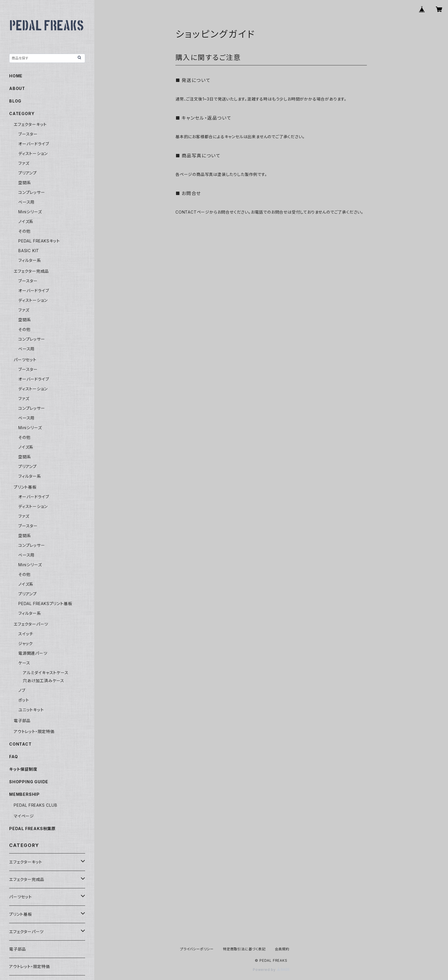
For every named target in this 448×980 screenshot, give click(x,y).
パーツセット (25, 360)
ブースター (28, 134)
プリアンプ (28, 173)
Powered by (271, 970)
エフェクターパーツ (31, 624)
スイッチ (26, 634)
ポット (24, 700)
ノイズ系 (26, 221)
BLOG (15, 101)
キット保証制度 (23, 769)
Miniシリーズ (30, 212)
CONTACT (20, 744)
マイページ (24, 816)
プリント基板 (25, 487)
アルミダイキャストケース (46, 673)
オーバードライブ (34, 144)
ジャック (26, 643)
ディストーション (33, 153)
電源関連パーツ (33, 653)
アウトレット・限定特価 (34, 731)
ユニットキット (31, 710)
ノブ (22, 690)
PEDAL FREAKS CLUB (36, 805)
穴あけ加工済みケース (44, 681)
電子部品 (22, 721)
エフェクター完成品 (31, 271)
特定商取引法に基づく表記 (244, 949)
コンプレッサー (32, 192)
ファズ (24, 163)
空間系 (25, 183)
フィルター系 (30, 260)
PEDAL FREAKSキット (39, 241)
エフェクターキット (30, 124)
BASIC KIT (29, 251)
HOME (16, 76)
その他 (24, 231)
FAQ (13, 757)
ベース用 (26, 202)
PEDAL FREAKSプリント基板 (45, 604)
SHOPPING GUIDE (29, 782)
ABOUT (17, 88)
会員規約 (282, 949)
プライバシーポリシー (197, 949)
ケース (24, 663)
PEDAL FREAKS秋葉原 (32, 829)
